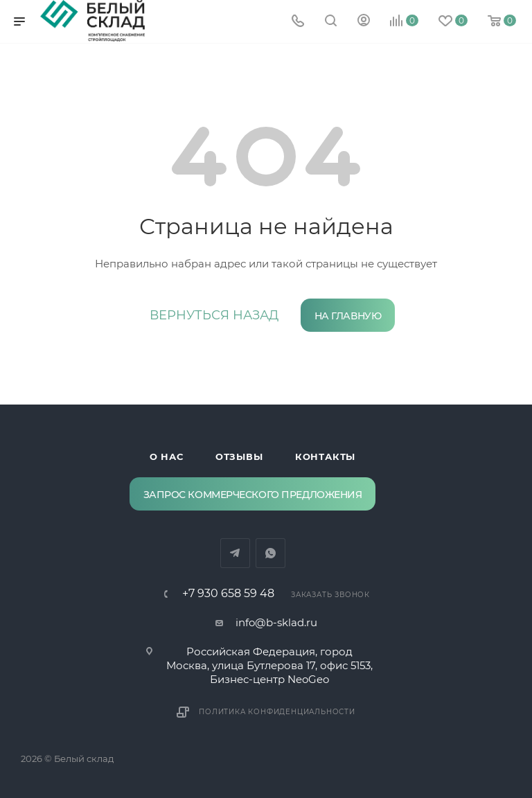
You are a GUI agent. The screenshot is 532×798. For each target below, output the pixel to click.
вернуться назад (214, 315)
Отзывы (239, 456)
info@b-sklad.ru (276, 622)
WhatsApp (271, 553)
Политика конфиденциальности (277, 712)
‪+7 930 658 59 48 (228, 594)
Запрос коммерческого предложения (253, 495)
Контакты (325, 456)
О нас (167, 456)
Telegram (235, 553)
